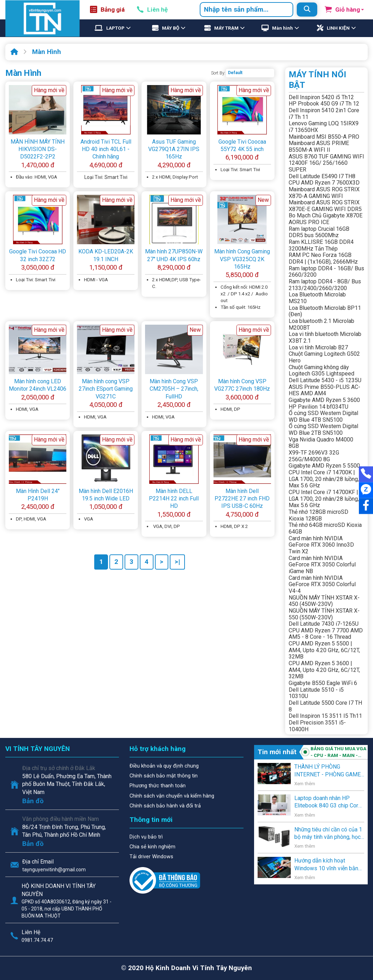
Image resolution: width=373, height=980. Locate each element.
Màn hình (282, 28)
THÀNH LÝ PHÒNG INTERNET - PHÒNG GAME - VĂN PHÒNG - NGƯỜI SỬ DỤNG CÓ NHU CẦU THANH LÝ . (329, 771)
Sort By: (218, 73)
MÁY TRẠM (226, 28)
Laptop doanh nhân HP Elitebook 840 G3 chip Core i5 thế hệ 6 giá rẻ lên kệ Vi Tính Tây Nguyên (328, 802)
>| (177, 562)
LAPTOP (115, 28)
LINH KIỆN (338, 28)
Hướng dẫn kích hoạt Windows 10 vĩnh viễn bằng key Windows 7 (328, 865)
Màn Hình (47, 52)
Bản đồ (33, 801)
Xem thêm (305, 784)
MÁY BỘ (171, 28)
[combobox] (246, 10)
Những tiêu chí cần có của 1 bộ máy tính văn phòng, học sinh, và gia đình (328, 834)
